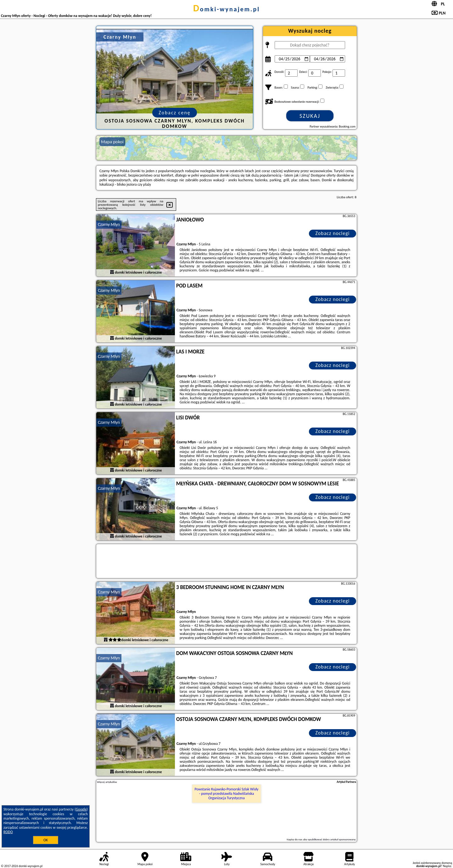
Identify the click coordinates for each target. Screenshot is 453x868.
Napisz (447, 866)
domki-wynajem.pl (226, 9)
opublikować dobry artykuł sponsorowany (331, 839)
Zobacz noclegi (333, 233)
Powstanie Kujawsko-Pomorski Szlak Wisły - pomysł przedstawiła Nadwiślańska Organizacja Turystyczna (227, 794)
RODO (8, 832)
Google (81, 809)
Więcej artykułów (107, 782)
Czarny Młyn (109, 224)
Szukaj (310, 116)
